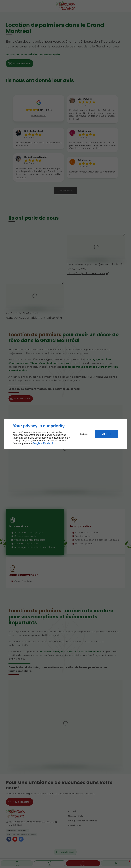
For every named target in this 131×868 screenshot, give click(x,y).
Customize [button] (84, 434)
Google (36, 443)
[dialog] (66, 434)
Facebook (48, 443)
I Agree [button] (107, 434)
